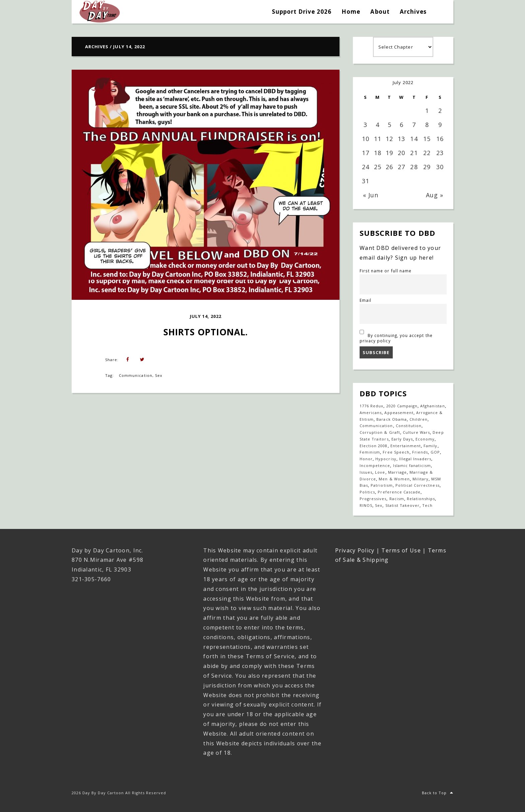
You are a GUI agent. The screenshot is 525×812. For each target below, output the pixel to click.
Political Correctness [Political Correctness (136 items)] (418, 485)
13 (401, 139)
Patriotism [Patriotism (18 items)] (382, 485)
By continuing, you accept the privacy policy (396, 335)
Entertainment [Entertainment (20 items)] (406, 446)
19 (389, 153)
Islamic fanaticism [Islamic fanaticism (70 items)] (412, 465)
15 (427, 139)
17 (366, 153)
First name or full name (386, 271)
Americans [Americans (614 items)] (371, 413)
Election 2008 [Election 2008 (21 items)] (374, 446)
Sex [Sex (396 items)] (379, 505)
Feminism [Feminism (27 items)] (370, 452)
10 (366, 139)
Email (365, 300)
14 (414, 139)
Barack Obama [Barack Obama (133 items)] (391, 419)
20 (401, 153)
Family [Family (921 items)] (430, 446)
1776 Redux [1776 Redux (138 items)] (371, 406)
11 (378, 139)
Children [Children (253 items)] (419, 419)
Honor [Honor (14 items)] (366, 459)
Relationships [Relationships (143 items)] (421, 499)
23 (440, 153)
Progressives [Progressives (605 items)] (373, 499)
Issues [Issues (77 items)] (366, 472)
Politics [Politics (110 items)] (367, 492)
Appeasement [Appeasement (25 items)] (399, 413)
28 (414, 167)
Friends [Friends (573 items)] (420, 452)
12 (389, 139)
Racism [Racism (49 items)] (397, 499)
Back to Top (438, 793)
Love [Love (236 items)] (380, 472)
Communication (136, 375)
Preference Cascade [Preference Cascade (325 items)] (399, 492)
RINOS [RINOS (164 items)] (366, 505)
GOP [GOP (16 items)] (435, 452)
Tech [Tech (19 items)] (427, 505)
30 (440, 167)
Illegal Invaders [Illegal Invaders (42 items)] (415, 459)
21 (414, 153)
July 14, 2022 (206, 316)
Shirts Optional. (206, 332)
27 (401, 167)
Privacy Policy (355, 550)
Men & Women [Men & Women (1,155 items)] (394, 479)
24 (366, 167)
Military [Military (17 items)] (421, 479)
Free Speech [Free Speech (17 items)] (396, 452)
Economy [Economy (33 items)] (425, 439)
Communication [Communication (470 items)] (376, 426)
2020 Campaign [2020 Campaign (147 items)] (402, 406)
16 (440, 139)
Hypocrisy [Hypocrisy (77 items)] (386, 459)
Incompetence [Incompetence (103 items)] (375, 465)
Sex (159, 375)
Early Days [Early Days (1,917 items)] (402, 439)
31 (366, 181)
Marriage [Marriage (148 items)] (397, 472)
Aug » (435, 195)
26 (389, 167)
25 (378, 167)
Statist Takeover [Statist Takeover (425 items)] (403, 505)
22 (427, 153)
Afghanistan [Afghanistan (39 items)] (432, 406)
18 (378, 153)
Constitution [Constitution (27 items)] (409, 426)
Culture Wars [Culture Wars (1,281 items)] (416, 432)
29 (427, 167)
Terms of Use (401, 550)
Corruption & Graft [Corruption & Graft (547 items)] (380, 432)
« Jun (371, 195)
